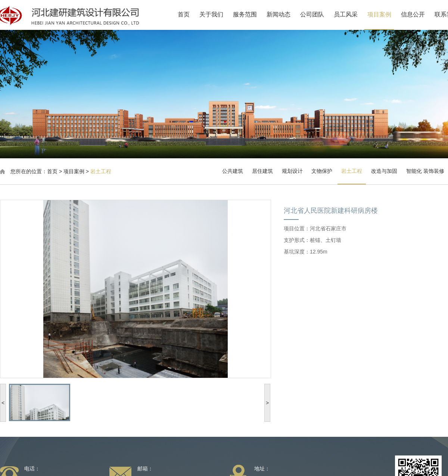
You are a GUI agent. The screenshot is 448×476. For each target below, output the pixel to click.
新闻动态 (285, 14)
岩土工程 (101, 171)
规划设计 (292, 171)
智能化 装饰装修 (425, 171)
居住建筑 (262, 171)
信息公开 (419, 14)
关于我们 (218, 14)
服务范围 (251, 14)
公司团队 (318, 14)
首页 (190, 14)
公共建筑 (233, 171)
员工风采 (352, 14)
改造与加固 (384, 171)
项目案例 (386, 14)
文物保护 (322, 171)
